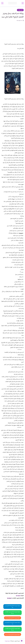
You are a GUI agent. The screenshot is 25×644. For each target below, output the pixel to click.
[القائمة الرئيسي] (23, 3)
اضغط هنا (9, 598)
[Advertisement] (12, 30)
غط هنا (17, 596)
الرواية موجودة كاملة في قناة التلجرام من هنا (12, 607)
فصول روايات (20, 10)
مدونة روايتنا (7, 641)
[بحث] (2, 3)
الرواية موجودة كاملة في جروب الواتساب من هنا (12, 613)
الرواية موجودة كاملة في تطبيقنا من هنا (13, 618)
